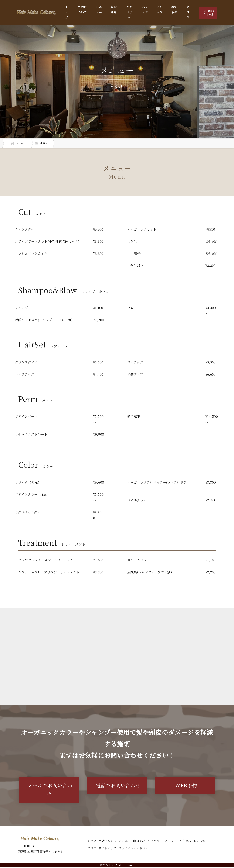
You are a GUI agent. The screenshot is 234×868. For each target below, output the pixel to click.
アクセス (160, 9)
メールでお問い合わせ (50, 790)
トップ (67, 12)
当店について (82, 9)
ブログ (188, 12)
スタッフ (145, 9)
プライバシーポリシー (134, 849)
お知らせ (174, 9)
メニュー (99, 9)
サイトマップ (107, 849)
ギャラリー (129, 12)
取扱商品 (114, 9)
